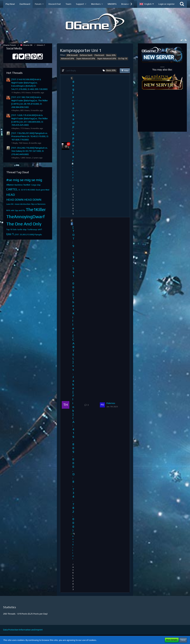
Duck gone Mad (43, 190)
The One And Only (24, 224)
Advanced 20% (68, 59)
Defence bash (86, 55)
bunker (27, 185)
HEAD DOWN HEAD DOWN (24, 200)
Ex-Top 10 (123, 59)
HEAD (11, 195)
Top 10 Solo (11, 229)
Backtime (19, 185)
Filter (125, 71)
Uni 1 (10, 234)
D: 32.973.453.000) (27, 190)
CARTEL (12, 189)
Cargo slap (36, 185)
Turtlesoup (32, 229)
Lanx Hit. (10, 204)
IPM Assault (72, 55)
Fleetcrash (99, 55)
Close (183, 640)
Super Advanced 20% (86, 59)
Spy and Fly (20, 210)
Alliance (10, 185)
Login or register (167, 4)
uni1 (40, 229)
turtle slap (22, 229)
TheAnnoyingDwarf (26, 217)
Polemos (111, 403)
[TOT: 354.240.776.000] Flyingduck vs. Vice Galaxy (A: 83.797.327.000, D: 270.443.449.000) (30, 151)
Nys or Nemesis (38, 204)
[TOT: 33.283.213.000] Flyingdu (28, 235)
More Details (172, 640)
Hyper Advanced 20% (107, 59)
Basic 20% (111, 55)
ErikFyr (73, 172)
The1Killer (36, 209)
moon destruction (23, 204)
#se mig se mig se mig (24, 180)
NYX (8, 210)
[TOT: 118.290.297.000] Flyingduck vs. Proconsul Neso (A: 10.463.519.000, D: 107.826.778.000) (30, 136)
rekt (12, 210)
